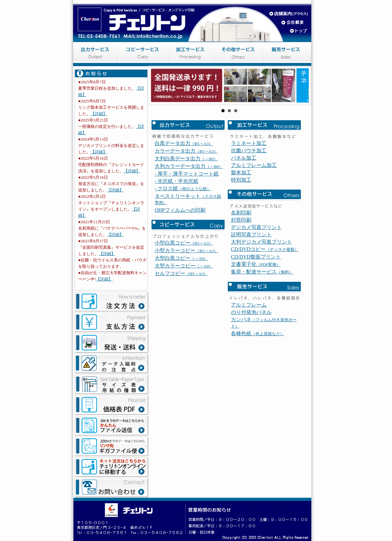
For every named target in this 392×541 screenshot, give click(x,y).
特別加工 (241, 221)
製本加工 (241, 213)
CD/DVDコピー (265, 290)
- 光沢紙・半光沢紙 (176, 222)
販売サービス (287, 54)
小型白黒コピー (184, 284)
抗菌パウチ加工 (249, 191)
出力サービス (97, 54)
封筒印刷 (241, 261)
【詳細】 (99, 114)
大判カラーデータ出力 (189, 207)
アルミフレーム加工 (254, 206)
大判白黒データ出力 (186, 199)
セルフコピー (181, 314)
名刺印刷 (241, 253)
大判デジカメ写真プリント (261, 283)
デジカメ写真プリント (256, 268)
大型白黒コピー (181, 299)
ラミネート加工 (249, 184)
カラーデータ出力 (186, 192)
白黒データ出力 (184, 184)
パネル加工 (244, 199)
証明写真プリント (251, 275)
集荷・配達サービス (262, 312)
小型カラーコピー (186, 291)
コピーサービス (145, 54)
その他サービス (240, 54)
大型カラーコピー (184, 306)
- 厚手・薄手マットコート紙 (187, 215)
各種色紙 (258, 374)
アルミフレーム (249, 346)
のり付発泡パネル (251, 353)
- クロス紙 (183, 229)
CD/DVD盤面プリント (256, 298)
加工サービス (192, 54)
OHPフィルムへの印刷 (180, 251)
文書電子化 (256, 305)
